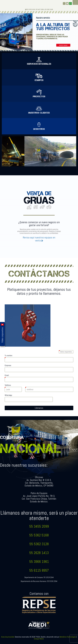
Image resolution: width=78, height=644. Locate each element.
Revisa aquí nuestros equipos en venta (39, 239)
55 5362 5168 (39, 535)
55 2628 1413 (39, 553)
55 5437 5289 (40, 9)
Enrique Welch (39, 639)
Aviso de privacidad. (8, 637)
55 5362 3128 (39, 544)
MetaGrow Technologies (68, 637)
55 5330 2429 (30, 9)
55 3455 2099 (39, 526)
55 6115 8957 (39, 570)
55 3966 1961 (39, 562)
